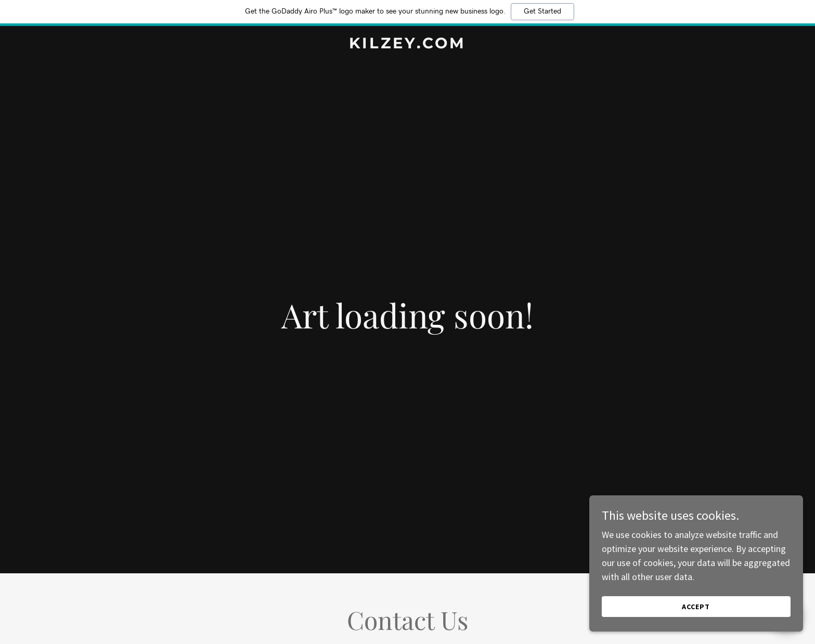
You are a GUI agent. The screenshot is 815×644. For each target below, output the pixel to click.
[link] (407, 45)
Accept (698, 607)
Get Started (542, 11)
